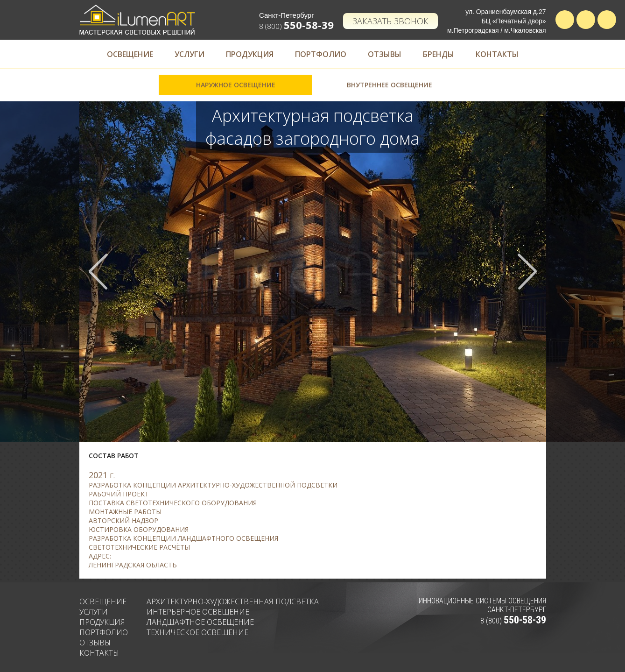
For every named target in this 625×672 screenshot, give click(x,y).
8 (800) (296, 26)
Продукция (250, 54)
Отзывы (385, 54)
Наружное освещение (236, 85)
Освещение (130, 54)
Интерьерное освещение (198, 612)
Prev (98, 272)
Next (527, 272)
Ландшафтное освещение (200, 622)
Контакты (497, 54)
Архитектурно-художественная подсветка (233, 601)
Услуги (190, 54)
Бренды (439, 54)
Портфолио (321, 54)
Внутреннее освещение (390, 85)
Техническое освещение (197, 632)
